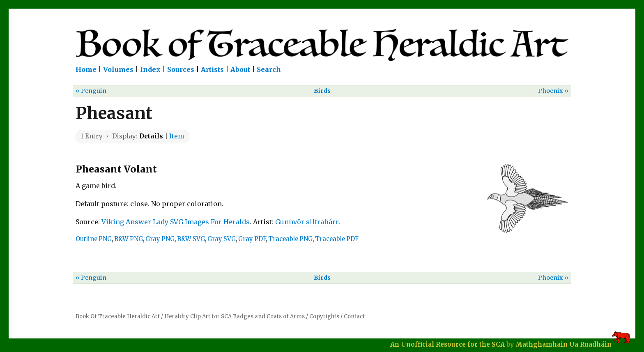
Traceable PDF (337, 239)
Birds (322, 91)
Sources (181, 69)
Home (86, 69)
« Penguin (91, 91)
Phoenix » (553, 91)
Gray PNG (160, 239)
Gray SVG (222, 239)
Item (177, 136)
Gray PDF (252, 239)
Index (150, 69)
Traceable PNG (290, 239)
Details (151, 136)
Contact (354, 316)
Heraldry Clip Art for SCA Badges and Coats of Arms (235, 316)
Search (269, 69)
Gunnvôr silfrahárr (307, 222)
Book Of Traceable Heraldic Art (118, 316)
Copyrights (324, 316)
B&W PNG (129, 239)
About (240, 69)
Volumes (118, 69)
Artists (212, 69)
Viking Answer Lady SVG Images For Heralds (176, 222)
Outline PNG (94, 239)
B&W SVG (191, 239)
